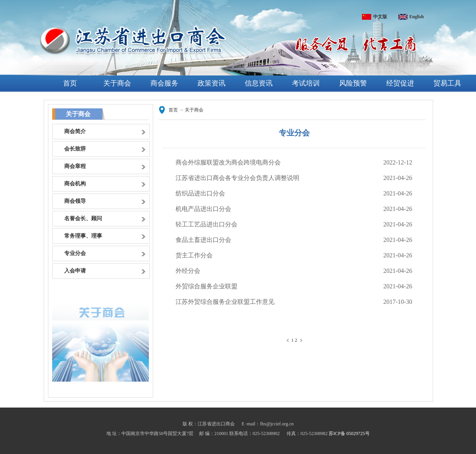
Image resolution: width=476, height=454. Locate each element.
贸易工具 (447, 83)
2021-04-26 (398, 178)
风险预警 (353, 83)
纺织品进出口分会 (200, 193)
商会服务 (164, 83)
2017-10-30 (398, 302)
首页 (70, 83)
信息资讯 (259, 83)
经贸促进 (400, 83)
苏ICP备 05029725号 (349, 433)
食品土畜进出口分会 (203, 240)
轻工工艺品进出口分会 (206, 224)
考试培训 (306, 83)
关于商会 (117, 83)
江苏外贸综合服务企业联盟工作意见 (225, 302)
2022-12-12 (398, 162)
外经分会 (188, 271)
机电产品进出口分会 (203, 209)
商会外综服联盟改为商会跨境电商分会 (228, 162)
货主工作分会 (194, 255)
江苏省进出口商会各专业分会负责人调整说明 (237, 178)
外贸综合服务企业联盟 (206, 286)
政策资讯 (212, 83)
